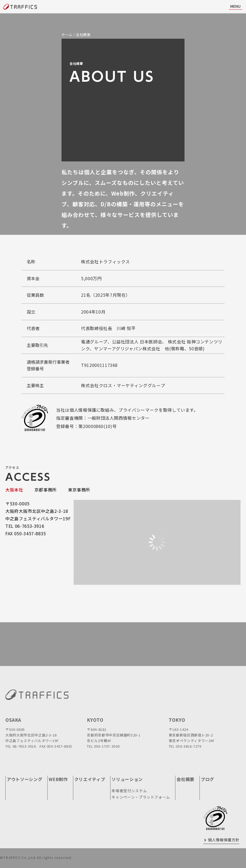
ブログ (207, 779)
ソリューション (127, 779)
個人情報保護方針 (224, 840)
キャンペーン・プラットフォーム (141, 797)
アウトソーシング (24, 779)
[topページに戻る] (20, 7)
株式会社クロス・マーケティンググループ (123, 385)
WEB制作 (58, 779)
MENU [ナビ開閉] (235, 6)
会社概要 (185, 779)
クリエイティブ (90, 779)
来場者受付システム (129, 791)
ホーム (67, 35)
